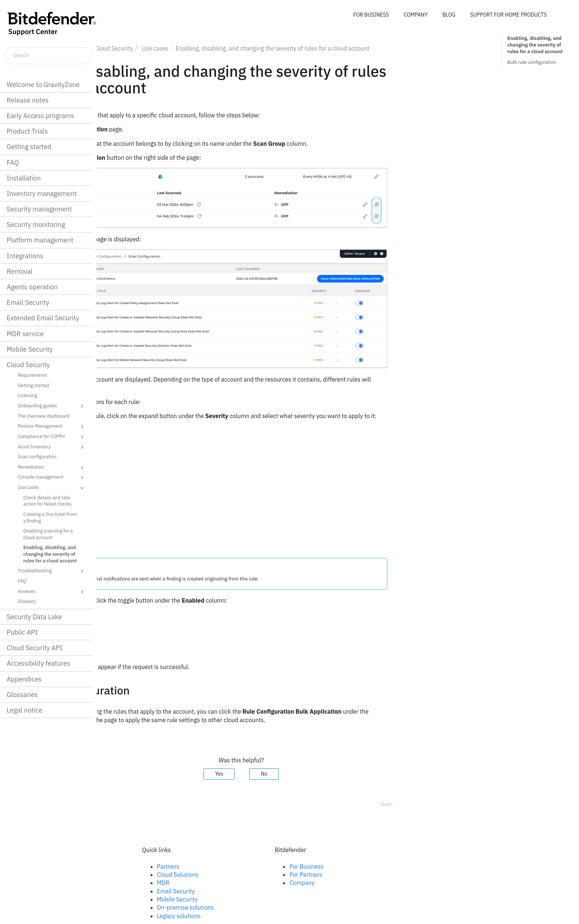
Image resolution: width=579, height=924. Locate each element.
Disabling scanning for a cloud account (48, 534)
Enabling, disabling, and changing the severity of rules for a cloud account (50, 554)
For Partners (402, 875)
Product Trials (27, 131)
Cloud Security (28, 365)
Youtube (131, 891)
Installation (24, 178)
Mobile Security (30, 349)
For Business (403, 866)
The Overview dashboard (44, 416)
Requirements (32, 375)
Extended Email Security (43, 318)
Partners (265, 866)
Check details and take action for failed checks (47, 501)
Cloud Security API (35, 648)
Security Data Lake (34, 617)
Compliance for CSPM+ (52, 437)
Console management (52, 477)
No (361, 774)
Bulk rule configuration (532, 62)
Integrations (25, 256)
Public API (22, 632)
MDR (260, 883)
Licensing (28, 395)
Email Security (28, 302)
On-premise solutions (282, 907)
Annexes (52, 592)
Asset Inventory (52, 447)
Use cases (52, 488)
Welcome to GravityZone (43, 85)
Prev (116, 804)
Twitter (130, 883)
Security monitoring (36, 225)
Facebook (133, 866)
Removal (20, 271)
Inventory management (42, 194)
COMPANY (416, 15)
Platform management (40, 240)
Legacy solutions (275, 916)
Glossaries (22, 695)
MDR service (25, 334)
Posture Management (52, 427)
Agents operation (32, 287)
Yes (316, 774)
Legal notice (25, 710)
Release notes (28, 100)
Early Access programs (40, 116)
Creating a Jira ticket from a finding (50, 517)
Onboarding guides (52, 406)
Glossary (27, 601)
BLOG (449, 15)
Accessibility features (38, 663)
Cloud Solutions (274, 875)
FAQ (13, 163)
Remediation (52, 468)
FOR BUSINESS (371, 15)
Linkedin (131, 875)
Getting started (29, 147)
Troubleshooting (52, 571)
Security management (39, 209)
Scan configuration (37, 456)
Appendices (24, 679)
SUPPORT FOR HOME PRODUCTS (508, 15)
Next (482, 804)
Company (399, 883)
